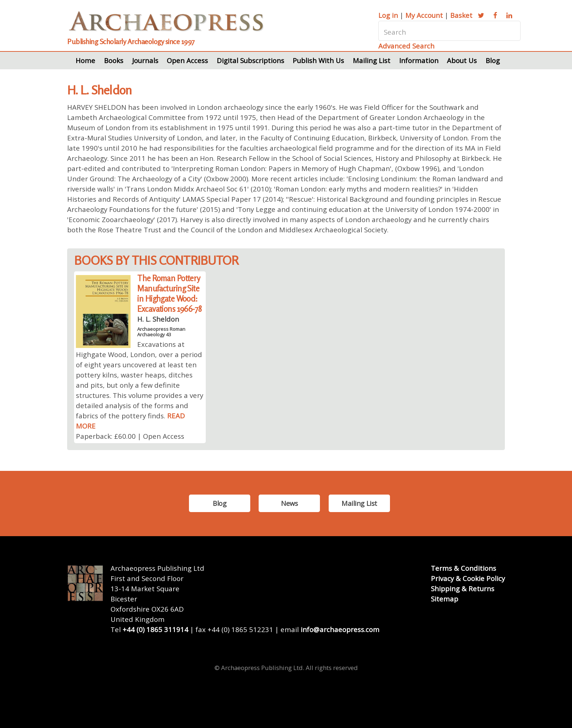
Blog (493, 60)
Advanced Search (406, 46)
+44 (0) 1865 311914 (155, 629)
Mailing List (372, 60)
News (289, 503)
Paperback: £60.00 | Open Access (130, 436)
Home (85, 60)
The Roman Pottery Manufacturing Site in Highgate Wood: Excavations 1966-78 (169, 293)
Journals (145, 60)
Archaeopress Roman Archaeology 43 (161, 332)
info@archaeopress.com (340, 629)
